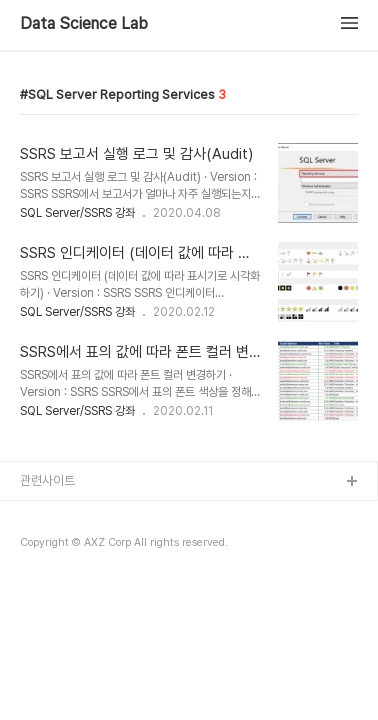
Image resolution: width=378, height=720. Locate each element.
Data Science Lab (84, 24)
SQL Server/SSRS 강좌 (77, 213)
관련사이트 (47, 480)
